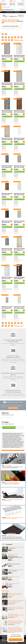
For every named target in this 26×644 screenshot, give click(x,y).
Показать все (19, 40)
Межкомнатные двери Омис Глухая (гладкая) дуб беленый (7, 140)
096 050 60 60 (21, 3)
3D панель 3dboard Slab (13, 583)
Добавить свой (9, 427)
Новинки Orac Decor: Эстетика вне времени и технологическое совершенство (15, 595)
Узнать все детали (13, 408)
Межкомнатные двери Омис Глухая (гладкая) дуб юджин (7, 112)
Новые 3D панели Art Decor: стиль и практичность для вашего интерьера (16, 608)
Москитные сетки (12, 548)
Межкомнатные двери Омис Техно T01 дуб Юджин (7, 250)
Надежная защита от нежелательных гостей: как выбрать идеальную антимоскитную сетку (16, 601)
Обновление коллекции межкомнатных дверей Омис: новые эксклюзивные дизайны (16, 615)
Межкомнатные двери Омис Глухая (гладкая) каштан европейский (7, 84)
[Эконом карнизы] (13, 459)
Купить (4, 67)
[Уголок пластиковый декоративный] (13, 476)
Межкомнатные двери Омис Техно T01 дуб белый (19, 195)
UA (22, 1)
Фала (9, 563)
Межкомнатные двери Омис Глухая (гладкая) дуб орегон (7, 57)
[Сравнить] (22, 10)
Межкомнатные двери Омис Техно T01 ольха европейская (7, 195)
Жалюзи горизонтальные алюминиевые (13, 555)
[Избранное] (20, 10)
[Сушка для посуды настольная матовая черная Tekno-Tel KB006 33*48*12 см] (13, 493)
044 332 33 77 (12, 3)
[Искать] (24, 7)
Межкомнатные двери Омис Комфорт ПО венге (19, 279)
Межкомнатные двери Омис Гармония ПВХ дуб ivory (19, 140)
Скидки (13, 1)
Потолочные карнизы (12, 571)
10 (9, 40)
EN (23, 1)
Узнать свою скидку (8, 61)
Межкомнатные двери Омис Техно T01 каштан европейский (7, 222)
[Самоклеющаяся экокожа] (13, 529)
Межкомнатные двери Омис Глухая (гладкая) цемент (19, 84)
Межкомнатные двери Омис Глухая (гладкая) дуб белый (19, 57)
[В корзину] (12, 59)
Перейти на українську (16, 640)
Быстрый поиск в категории (10, 26)
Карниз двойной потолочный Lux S (15, 570)
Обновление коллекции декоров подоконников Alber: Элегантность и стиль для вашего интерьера (16, 622)
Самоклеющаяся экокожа (12, 536)
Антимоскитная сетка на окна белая (16, 547)
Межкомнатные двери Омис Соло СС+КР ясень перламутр (7, 279)
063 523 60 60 (12, 5)
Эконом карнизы (8, 465)
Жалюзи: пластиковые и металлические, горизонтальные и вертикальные (15, 557)
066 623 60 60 (21, 5)
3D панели (10, 578)
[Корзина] (24, 10)
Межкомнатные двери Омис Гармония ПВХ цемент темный (7, 167)
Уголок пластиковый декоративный (12, 482)
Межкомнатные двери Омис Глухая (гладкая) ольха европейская (19, 112)
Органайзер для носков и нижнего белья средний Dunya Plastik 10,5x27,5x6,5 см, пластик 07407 (12, 518)
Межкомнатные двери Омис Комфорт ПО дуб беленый (19, 250)
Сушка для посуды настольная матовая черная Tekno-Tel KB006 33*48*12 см (12, 500)
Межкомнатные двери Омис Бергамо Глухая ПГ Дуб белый (19, 308)
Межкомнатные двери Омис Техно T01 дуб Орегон (19, 167)
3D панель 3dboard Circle (13, 577)
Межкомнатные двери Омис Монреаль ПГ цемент (7, 308)
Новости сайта (5, 591)
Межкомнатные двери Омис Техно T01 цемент (19, 222)
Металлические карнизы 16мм (14, 564)
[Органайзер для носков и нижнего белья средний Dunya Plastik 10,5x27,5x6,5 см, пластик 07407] (13, 511)
